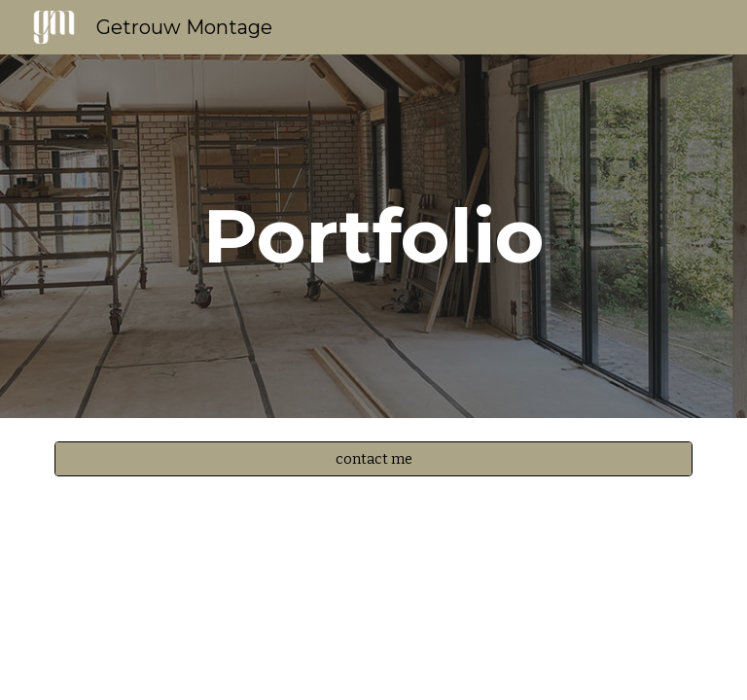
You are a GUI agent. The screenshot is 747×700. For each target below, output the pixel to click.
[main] (373, 236)
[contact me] (373, 458)
